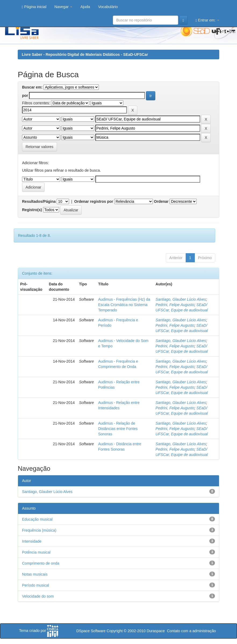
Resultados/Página (39, 201)
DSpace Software (91, 631)
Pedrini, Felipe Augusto (175, 305)
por (25, 95)
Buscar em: (32, 87)
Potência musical (36, 552)
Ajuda (85, 7)
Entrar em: (207, 20)
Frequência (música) (39, 530)
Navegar (64, 7)
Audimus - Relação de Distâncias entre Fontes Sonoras (118, 429)
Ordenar (161, 201)
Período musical (35, 585)
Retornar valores (39, 147)
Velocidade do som (38, 596)
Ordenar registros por (94, 201)
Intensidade (32, 541)
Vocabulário (108, 7)
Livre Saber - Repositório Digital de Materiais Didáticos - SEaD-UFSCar (85, 54)
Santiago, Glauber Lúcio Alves (181, 299)
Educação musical (37, 519)
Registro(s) (32, 210)
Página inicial (34, 7)
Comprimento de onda (41, 563)
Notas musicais (35, 574)
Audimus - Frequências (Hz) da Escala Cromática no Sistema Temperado (124, 305)
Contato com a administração (191, 631)
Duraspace (156, 631)
